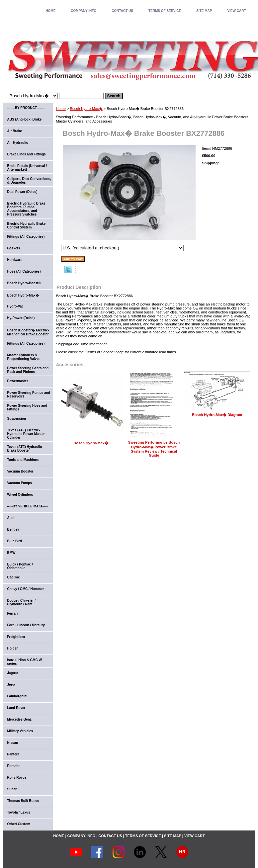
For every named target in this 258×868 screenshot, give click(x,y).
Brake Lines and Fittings (27, 154)
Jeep (11, 685)
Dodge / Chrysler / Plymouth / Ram (22, 602)
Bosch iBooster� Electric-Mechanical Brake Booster (28, 332)
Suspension (17, 419)
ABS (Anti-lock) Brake (25, 119)
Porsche (14, 766)
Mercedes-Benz (19, 719)
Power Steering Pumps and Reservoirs (29, 394)
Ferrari (13, 613)
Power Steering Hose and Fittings (27, 407)
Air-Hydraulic (18, 143)
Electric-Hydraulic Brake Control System (27, 225)
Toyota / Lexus (19, 812)
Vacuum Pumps (20, 483)
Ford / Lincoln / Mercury (26, 625)
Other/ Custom (19, 824)
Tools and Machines (23, 460)
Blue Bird (15, 541)
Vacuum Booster (20, 471)
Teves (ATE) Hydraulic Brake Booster (25, 449)
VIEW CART (236, 11)
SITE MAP (204, 11)
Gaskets (14, 248)
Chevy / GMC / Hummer (26, 589)
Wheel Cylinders (20, 495)
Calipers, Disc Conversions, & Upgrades (29, 181)
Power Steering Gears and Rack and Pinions (28, 370)
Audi (11, 518)
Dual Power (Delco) (22, 192)
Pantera (13, 754)
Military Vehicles (20, 731)
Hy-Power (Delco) (21, 318)
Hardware (15, 260)
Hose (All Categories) (24, 271)
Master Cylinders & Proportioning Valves (24, 357)
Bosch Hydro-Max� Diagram (217, 415)
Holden (13, 648)
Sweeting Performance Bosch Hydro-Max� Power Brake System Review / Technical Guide (154, 449)
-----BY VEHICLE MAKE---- (28, 506)
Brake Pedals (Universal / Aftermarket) (27, 168)
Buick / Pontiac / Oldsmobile (20, 566)
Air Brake (15, 131)
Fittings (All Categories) (26, 237)
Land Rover (16, 708)
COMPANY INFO (84, 11)
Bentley (13, 529)
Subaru (13, 789)
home (50, 11)
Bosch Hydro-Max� (86, 109)
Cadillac (14, 577)
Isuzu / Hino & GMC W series (25, 662)
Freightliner (16, 637)
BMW (11, 553)
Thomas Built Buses (23, 801)
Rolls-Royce (17, 778)
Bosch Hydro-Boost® (24, 283)
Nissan (13, 743)
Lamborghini (17, 696)
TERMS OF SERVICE (165, 11)
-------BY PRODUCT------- (26, 108)
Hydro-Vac (15, 306)
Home (61, 109)
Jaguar (13, 673)
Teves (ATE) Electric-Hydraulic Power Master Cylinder (26, 434)
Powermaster (18, 381)
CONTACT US (122, 11)
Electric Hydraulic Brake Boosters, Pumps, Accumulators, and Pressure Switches (26, 209)
